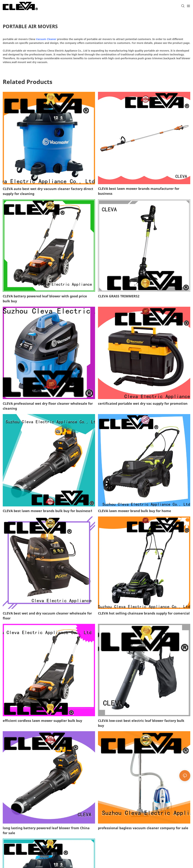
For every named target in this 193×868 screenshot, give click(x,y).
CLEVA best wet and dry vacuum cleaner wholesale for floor (47, 616)
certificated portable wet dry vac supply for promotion (143, 403)
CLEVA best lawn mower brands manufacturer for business (139, 191)
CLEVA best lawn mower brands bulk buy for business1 (48, 511)
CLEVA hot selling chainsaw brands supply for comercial (144, 613)
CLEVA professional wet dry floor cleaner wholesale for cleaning (48, 406)
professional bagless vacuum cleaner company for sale (143, 828)
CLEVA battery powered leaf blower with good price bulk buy (45, 299)
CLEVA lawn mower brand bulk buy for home (135, 511)
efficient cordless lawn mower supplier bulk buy (42, 721)
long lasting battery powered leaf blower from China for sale (46, 830)
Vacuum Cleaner (46, 39)
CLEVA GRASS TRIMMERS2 (119, 296)
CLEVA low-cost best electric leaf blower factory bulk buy (141, 723)
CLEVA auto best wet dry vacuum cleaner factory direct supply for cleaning (48, 191)
